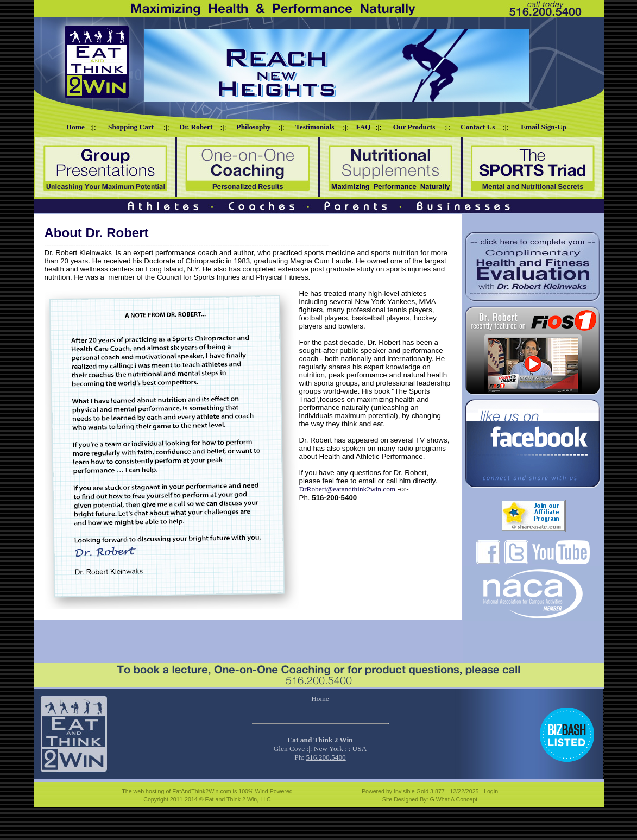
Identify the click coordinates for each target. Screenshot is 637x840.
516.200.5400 (326, 757)
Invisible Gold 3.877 (420, 791)
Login (491, 791)
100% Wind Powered (266, 791)
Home (320, 699)
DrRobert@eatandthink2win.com (348, 489)
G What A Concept (454, 799)
